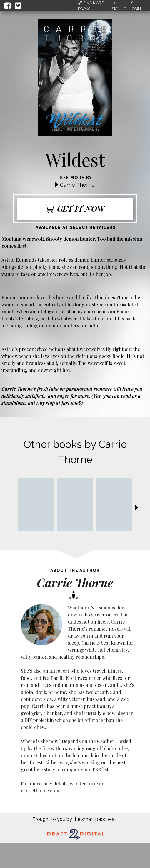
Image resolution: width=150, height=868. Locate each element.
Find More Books (91, 6)
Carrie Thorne (77, 185)
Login (135, 6)
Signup (119, 6)
